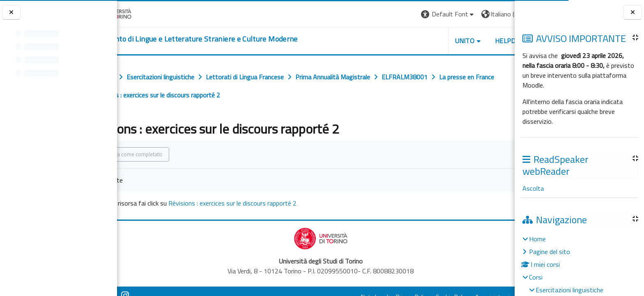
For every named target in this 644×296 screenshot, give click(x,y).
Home (537, 239)
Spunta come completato (169, 154)
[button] (402, 14)
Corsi (536, 277)
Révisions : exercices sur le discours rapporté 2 (269, 203)
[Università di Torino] (143, 13)
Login (500, 14)
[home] (227, 39)
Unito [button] (419, 41)
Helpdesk (465, 41)
